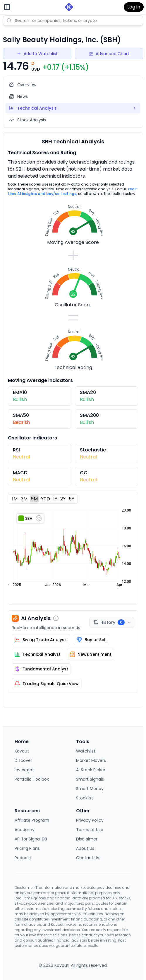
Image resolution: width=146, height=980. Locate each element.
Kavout (22, 751)
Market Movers (91, 760)
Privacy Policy (90, 820)
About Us (85, 848)
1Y (55, 499)
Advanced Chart (109, 54)
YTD (45, 499)
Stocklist (85, 798)
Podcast (23, 858)
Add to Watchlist (37, 54)
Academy (25, 830)
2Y (63, 499)
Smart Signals (90, 779)
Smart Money (90, 789)
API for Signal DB (31, 839)
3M (24, 499)
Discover (23, 760)
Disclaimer (87, 839)
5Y (72, 499)
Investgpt (24, 770)
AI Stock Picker (91, 770)
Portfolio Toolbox (32, 779)
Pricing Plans (27, 848)
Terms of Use (90, 830)
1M (15, 499)
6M (34, 499)
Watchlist (86, 751)
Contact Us (88, 858)
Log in (134, 7)
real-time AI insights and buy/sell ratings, (73, 191)
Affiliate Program (32, 820)
